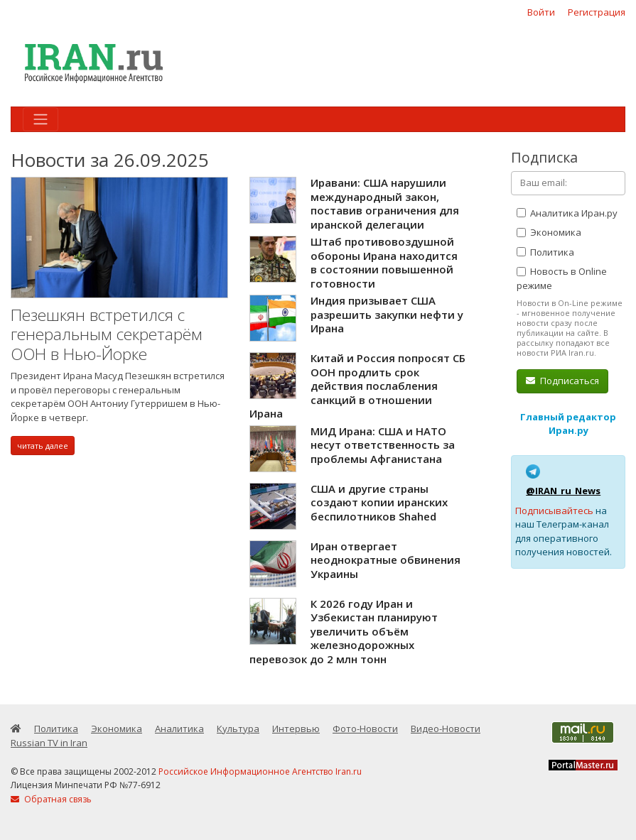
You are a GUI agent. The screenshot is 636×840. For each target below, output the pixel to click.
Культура (238, 729)
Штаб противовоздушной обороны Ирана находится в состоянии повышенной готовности (384, 262)
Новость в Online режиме (562, 278)
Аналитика (179, 729)
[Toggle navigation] (41, 119)
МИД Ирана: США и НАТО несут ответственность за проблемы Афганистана (383, 445)
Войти (541, 12)
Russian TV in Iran (49, 743)
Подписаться (562, 381)
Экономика (549, 232)
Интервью (296, 729)
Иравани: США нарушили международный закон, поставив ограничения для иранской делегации (385, 203)
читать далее (43, 446)
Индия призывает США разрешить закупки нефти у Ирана (387, 314)
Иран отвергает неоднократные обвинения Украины (386, 560)
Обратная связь (51, 799)
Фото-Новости (365, 729)
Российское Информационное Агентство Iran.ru (260, 771)
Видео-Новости (446, 729)
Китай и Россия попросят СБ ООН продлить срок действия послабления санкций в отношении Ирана (357, 386)
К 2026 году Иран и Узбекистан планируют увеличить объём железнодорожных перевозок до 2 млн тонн (344, 631)
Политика (545, 252)
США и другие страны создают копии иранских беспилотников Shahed (379, 502)
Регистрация (597, 12)
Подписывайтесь (554, 511)
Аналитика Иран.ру (567, 213)
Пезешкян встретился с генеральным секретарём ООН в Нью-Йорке (107, 334)
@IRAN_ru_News (563, 491)
